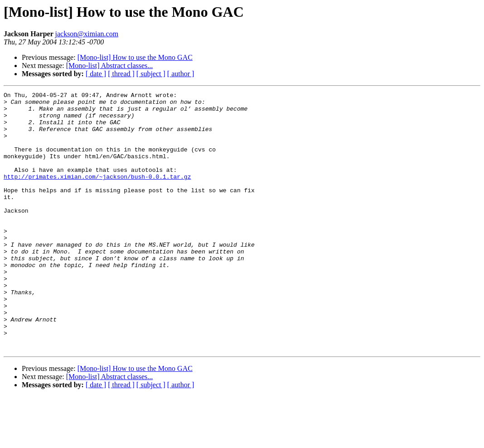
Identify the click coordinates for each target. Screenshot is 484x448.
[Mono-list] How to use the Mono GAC (135, 57)
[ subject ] (151, 74)
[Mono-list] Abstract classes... (110, 66)
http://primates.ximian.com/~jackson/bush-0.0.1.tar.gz (97, 194)
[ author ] (181, 74)
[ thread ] (121, 74)
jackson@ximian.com (87, 34)
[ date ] (96, 74)
